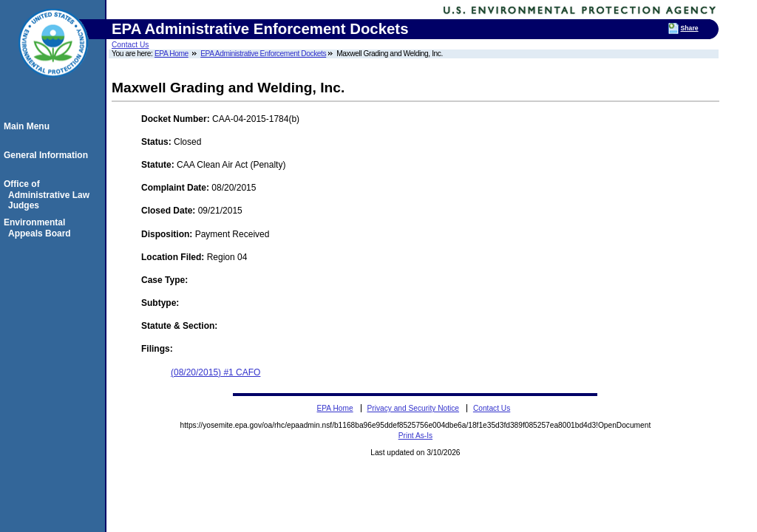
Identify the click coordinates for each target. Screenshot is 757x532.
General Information (48, 155)
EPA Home (172, 54)
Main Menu (29, 126)
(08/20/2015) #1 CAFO (215, 372)
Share (690, 28)
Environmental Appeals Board (40, 228)
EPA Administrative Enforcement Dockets (263, 54)
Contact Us (130, 45)
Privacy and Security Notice (413, 408)
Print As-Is (415, 436)
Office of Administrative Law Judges (49, 195)
